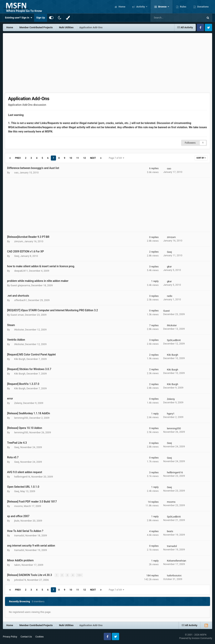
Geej (17, 256)
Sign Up (41, 18)
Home (122, 7)
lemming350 (21, 418)
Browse (162, 7)
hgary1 (171, 414)
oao (16, 173)
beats (170, 531)
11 (78, 158)
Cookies (40, 637)
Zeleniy (18, 403)
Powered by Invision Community (196, 638)
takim (17, 565)
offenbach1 (21, 300)
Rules (183, 7)
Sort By (201, 158)
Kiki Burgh (20, 359)
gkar (169, 267)
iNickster (19, 330)
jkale (17, 521)
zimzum (19, 241)
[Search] (168, 18)
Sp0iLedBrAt (174, 340)
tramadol (19, 535)
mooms (18, 506)
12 (84, 158)
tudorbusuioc (174, 575)
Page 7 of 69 (116, 158)
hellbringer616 (22, 477)
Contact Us (26, 637)
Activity (141, 7)
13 (80, 575)
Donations (203, 7)
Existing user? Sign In (19, 18)
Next (93, 158)
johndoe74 (20, 580)
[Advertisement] (108, 62)
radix (170, 296)
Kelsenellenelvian (177, 561)
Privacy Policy (10, 637)
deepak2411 (21, 271)
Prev (18, 158)
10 (71, 158)
